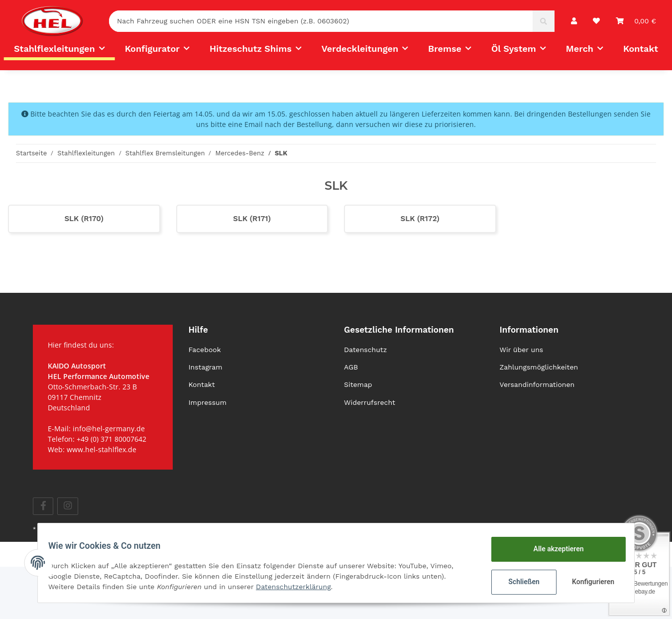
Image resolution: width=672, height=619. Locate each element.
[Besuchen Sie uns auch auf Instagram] (67, 506)
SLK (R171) (252, 219)
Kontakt (641, 49)
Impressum (208, 402)
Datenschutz (365, 350)
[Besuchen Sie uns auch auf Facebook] (43, 506)
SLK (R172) (420, 219)
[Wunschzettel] (596, 21)
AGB (351, 367)
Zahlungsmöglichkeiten (539, 367)
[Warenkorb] (636, 21)
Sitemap (358, 384)
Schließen (518, 582)
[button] (574, 21)
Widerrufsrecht (370, 402)
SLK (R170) (84, 219)
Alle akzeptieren (553, 549)
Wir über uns (522, 350)
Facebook (205, 350)
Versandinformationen (537, 384)
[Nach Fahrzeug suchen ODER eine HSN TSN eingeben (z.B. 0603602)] (321, 21)
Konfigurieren (589, 582)
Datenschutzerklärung (299, 587)
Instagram (206, 367)
